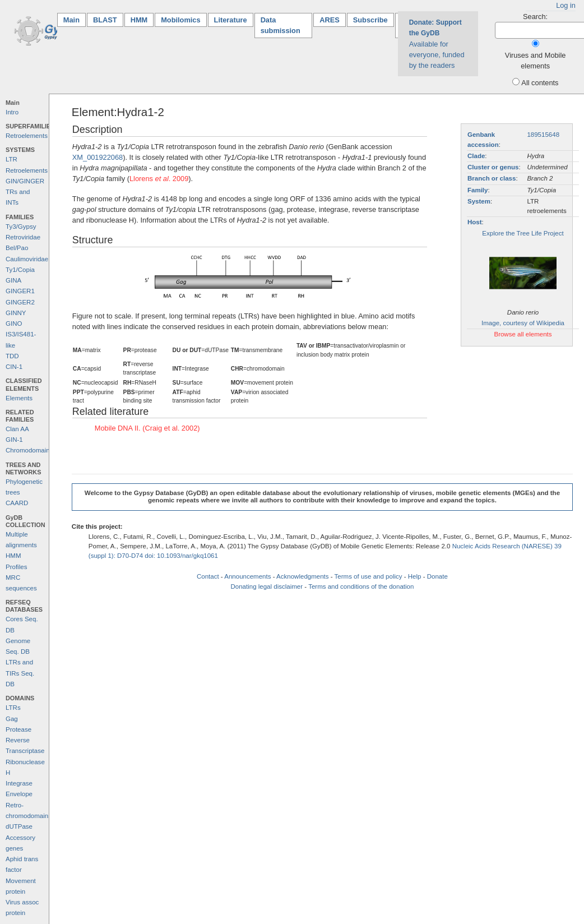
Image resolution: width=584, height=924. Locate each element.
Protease (18, 729)
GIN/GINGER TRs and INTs (25, 192)
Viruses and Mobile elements (536, 61)
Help (415, 576)
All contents (540, 83)
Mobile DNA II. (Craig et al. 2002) (147, 428)
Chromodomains (29, 450)
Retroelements (27, 136)
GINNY (16, 313)
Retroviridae (23, 237)
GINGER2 (20, 302)
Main (75, 19)
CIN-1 (14, 367)
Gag (12, 719)
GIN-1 (14, 440)
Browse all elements (523, 334)
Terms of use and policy (369, 576)
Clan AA (17, 429)
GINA (13, 280)
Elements (19, 398)
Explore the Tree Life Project (523, 233)
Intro (12, 112)
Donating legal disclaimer (266, 586)
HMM (139, 20)
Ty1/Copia (20, 270)
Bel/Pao (17, 248)
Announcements (247, 576)
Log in (566, 5)
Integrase (19, 783)
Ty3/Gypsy (21, 227)
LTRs (13, 708)
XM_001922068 (98, 157)
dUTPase (19, 826)
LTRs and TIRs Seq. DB (20, 673)
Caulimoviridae (27, 259)
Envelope (19, 794)
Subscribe (370, 20)
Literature (231, 20)
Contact (208, 576)
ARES (330, 20)
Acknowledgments (302, 576)
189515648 (543, 135)
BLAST (105, 20)
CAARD (17, 503)
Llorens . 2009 (159, 179)
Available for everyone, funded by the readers (437, 44)
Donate (437, 576)
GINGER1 (20, 291)
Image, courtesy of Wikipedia (523, 323)
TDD (12, 356)
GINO (14, 324)
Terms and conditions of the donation (361, 586)
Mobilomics (180, 20)
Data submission (281, 25)
